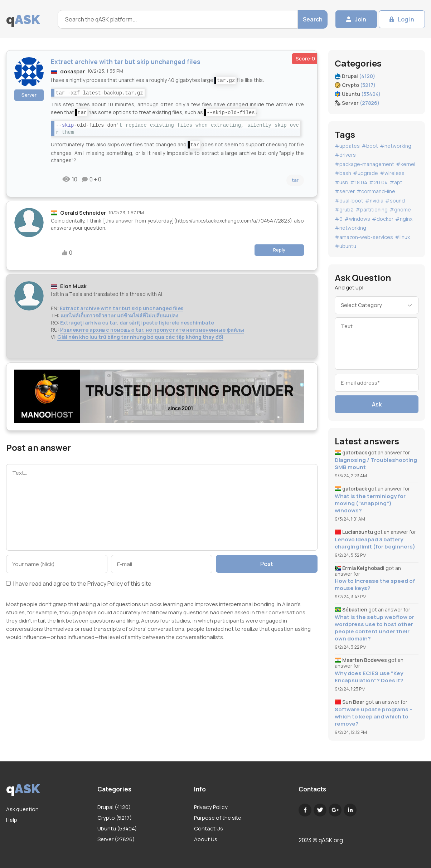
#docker (383, 219)
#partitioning (372, 209)
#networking (396, 146)
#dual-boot (349, 201)
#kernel (406, 164)
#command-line (376, 191)
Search (313, 19)
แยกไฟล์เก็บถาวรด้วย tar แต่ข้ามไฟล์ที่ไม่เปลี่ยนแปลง (119, 315)
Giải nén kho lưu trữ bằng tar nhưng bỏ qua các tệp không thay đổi (140, 337)
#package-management (364, 164)
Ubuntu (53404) (117, 828)
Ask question (22, 809)
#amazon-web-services (364, 237)
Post (267, 564)
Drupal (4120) (114, 807)
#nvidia (374, 201)
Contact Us (209, 828)
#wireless (392, 173)
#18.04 (359, 182)
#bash (343, 173)
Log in (406, 19)
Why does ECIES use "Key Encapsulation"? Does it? (369, 677)
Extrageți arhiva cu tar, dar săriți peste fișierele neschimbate (137, 323)
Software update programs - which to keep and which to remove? (373, 717)
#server (345, 191)
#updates (347, 146)
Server (29, 95)
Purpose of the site (218, 818)
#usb (342, 182)
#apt (396, 182)
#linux (402, 237)
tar (295, 180)
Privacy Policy (105, 584)
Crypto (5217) (115, 818)
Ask (377, 404)
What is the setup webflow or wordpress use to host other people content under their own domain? (374, 628)
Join (360, 19)
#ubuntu (345, 246)
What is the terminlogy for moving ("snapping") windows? (370, 503)
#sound (395, 201)
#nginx (404, 219)
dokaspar (72, 71)
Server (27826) (116, 839)
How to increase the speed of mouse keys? (375, 585)
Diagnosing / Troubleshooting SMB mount (376, 464)
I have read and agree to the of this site (79, 584)
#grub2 (344, 209)
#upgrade (365, 173)
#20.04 (378, 182)
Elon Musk (73, 286)
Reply (279, 250)
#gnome (400, 209)
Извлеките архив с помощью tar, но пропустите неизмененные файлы (152, 330)
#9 (339, 219)
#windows (357, 219)
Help (12, 820)
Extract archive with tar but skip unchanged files (122, 308)
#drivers (345, 155)
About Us (206, 839)
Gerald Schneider (83, 213)
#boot (370, 146)
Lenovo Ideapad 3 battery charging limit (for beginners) (375, 543)
